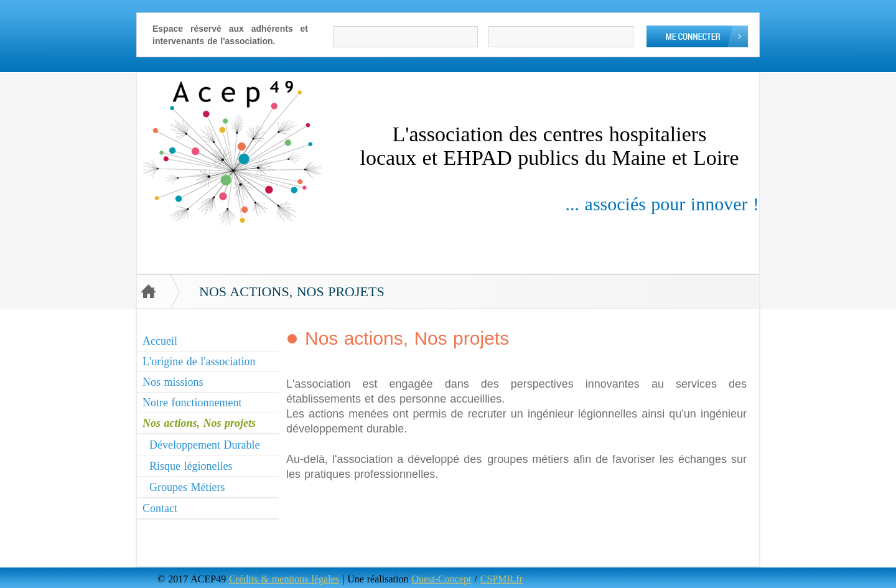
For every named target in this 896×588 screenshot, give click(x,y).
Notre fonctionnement (192, 403)
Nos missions (173, 382)
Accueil (160, 341)
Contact (160, 508)
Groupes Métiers (187, 487)
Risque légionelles (191, 466)
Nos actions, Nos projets (199, 423)
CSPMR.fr (502, 579)
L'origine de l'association (199, 362)
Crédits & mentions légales (284, 579)
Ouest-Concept (441, 579)
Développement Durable (204, 445)
